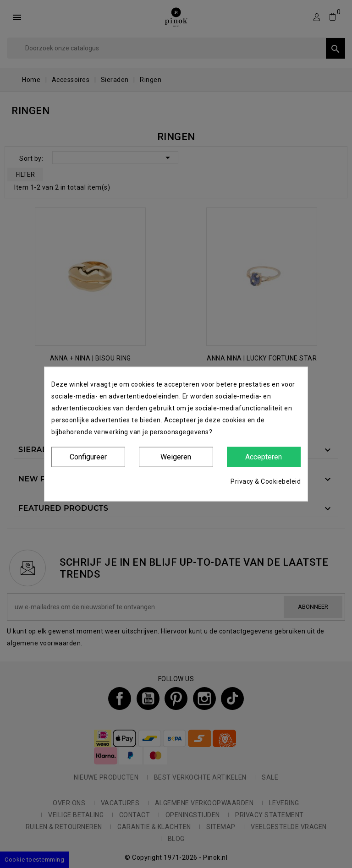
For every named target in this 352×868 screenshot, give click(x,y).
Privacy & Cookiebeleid (266, 481)
